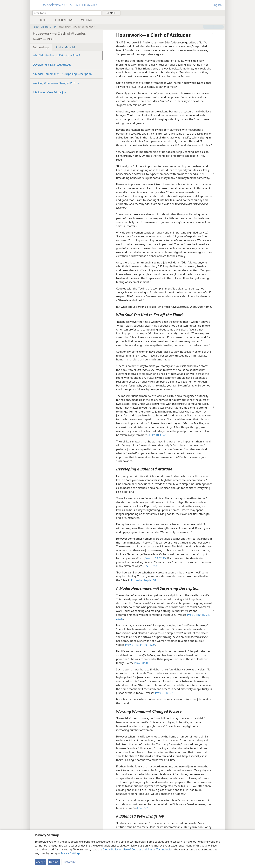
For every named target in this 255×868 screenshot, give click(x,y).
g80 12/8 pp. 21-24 (44, 27)
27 (121, 619)
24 (154, 645)
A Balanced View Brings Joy (49, 92)
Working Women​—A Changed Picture (56, 83)
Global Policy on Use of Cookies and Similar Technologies (138, 849)
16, (145, 645)
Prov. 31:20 (141, 663)
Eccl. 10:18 (151, 566)
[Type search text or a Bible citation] (65, 13)
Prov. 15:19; (152, 558)
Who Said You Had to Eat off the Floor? (56, 55)
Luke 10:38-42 (158, 435)
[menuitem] (221, 13)
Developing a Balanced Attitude (52, 65)
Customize (69, 862)
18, (150, 645)
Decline (54, 862)
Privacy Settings (70, 853)
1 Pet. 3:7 (142, 808)
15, (203, 615)
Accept (40, 862)
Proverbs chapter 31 (144, 580)
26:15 (162, 558)
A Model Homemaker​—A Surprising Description (62, 74)
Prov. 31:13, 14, (134, 645)
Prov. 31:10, (194, 615)
